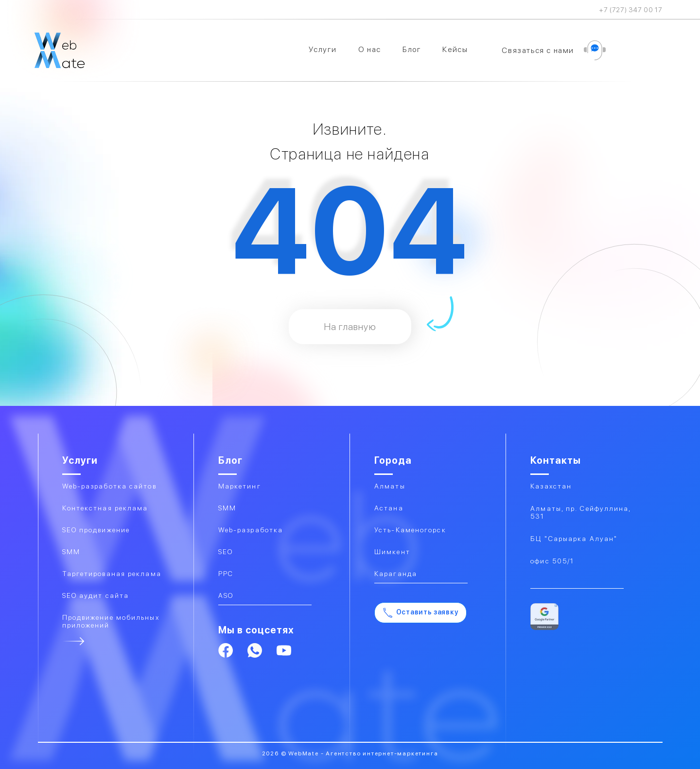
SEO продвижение (96, 530)
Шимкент (392, 552)
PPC (226, 574)
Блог (412, 49)
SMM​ (71, 552)
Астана (389, 508)
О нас (370, 49)
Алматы (390, 486)
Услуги (323, 49)
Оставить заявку (421, 613)
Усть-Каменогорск (410, 530)
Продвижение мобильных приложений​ (111, 621)
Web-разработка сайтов (109, 486)
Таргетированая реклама (112, 574)
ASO (226, 595)
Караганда (396, 574)
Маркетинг (240, 486)
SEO (226, 552)
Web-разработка (251, 530)
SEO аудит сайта (96, 595)
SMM (227, 508)
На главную (350, 327)
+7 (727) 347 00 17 (631, 10)
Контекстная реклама (105, 508)
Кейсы (455, 49)
